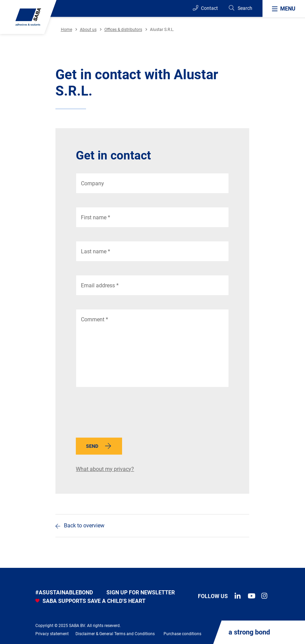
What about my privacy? (105, 469)
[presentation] (128, 414)
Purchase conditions (182, 634)
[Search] (240, 8)
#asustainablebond (64, 592)
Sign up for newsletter (141, 592)
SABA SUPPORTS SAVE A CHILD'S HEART (90, 601)
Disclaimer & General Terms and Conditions (115, 634)
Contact (205, 8)
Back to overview (84, 526)
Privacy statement (52, 634)
